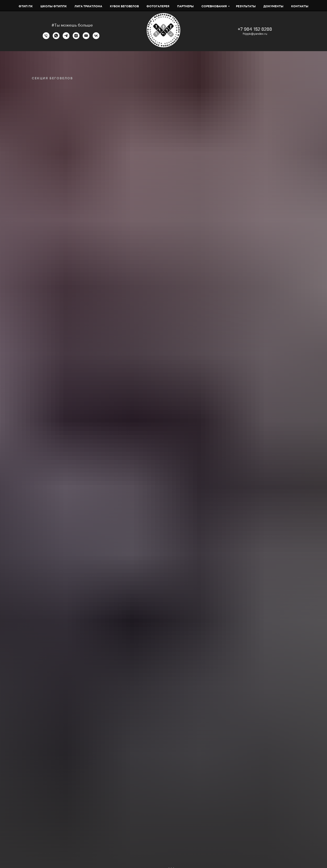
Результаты (246, 6)
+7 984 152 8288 (255, 29)
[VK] (96, 38)
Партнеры (185, 6)
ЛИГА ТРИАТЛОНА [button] (88, 6)
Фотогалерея (158, 6)
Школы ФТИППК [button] (54, 6)
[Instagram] (76, 38)
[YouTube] (86, 38)
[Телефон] (46, 38)
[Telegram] (66, 38)
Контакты (300, 6)
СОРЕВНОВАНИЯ (214, 6)
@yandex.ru (259, 34)
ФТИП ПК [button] (26, 6)
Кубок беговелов (124, 6)
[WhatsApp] (56, 38)
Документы (273, 6)
